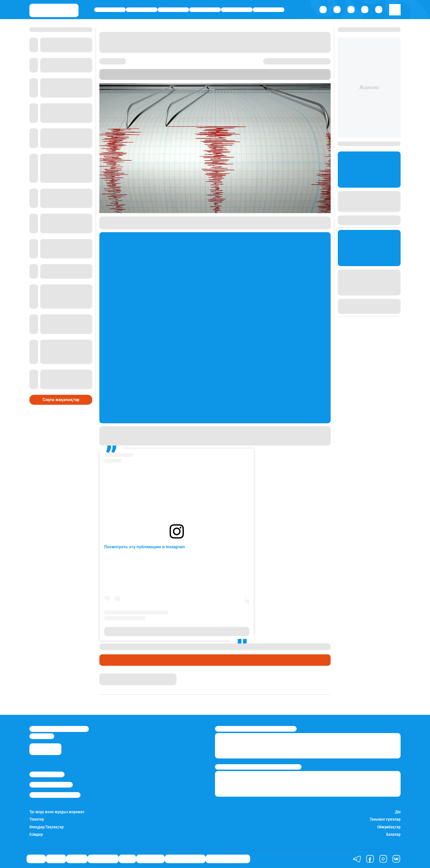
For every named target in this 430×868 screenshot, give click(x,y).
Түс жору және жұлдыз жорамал (57, 812)
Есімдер (36, 834)
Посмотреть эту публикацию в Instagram (145, 547)
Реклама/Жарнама (51, 785)
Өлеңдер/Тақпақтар (47, 827)
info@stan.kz (42, 736)
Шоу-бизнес (269, 10)
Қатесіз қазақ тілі (185, 859)
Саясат (110, 10)
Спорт (237, 10)
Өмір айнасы (205, 10)
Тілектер (37, 819)
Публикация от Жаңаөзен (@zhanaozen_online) (177, 632)
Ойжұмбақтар (389, 827)
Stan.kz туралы (47, 774)
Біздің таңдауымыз (228, 859)
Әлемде (173, 10)
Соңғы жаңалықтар (61, 400)
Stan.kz (233, 77)
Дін (398, 812)
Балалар (393, 834)
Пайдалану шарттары (55, 795)
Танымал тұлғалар (385, 819)
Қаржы (142, 10)
